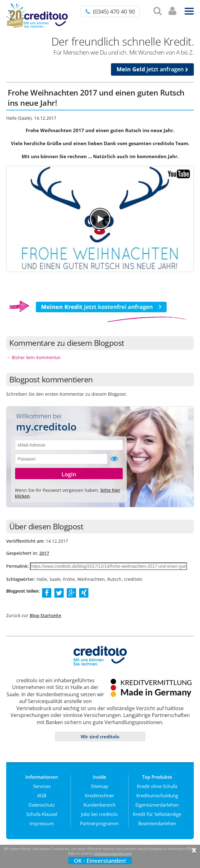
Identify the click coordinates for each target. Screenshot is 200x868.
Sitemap (100, 786)
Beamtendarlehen (157, 823)
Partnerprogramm (99, 823)
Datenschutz (42, 805)
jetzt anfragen (152, 69)
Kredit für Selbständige (157, 814)
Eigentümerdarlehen (157, 805)
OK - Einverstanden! (100, 861)
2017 (44, 553)
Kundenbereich (100, 805)
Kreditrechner (100, 795)
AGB (42, 795)
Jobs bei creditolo (99, 814)
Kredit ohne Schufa (157, 786)
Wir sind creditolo (100, 737)
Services (42, 786)
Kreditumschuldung (157, 795)
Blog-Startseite (45, 615)
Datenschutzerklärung (112, 853)
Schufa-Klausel (42, 814)
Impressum (42, 823)
